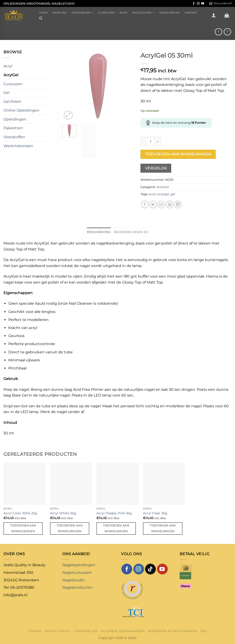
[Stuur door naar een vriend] (161, 204)
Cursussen (106, 13)
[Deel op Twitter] (153, 204)
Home (43, 13)
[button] (220, 3)
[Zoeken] (41, 18)
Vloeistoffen (14, 137)
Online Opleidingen (21, 110)
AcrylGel (163, 187)
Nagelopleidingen (79, 565)
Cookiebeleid (86, 631)
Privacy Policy (58, 631)
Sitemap (35, 631)
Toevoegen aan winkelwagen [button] (23, 528)
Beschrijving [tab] (99, 232)
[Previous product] (227, 32)
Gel (6, 93)
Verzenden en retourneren (173, 631)
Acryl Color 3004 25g (20, 513)
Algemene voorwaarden (123, 631)
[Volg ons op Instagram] (198, 4)
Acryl (8, 66)
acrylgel (163, 194)
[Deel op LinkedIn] (178, 204)
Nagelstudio (143, 13)
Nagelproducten (77, 587)
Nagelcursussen (77, 572)
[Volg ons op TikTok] (150, 569)
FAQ (204, 631)
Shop (123, 13)
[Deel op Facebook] (145, 204)
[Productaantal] (151, 141)
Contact (191, 13)
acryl (152, 194)
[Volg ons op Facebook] (194, 4)
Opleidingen (83, 13)
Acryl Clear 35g (155, 513)
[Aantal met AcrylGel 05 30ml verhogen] (158, 141)
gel (173, 194)
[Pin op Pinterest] (169, 204)
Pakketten (13, 128)
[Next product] (218, 32)
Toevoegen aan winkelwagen (178, 154)
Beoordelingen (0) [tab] (131, 232)
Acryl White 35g (63, 513)
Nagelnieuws (170, 13)
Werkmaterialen (18, 146)
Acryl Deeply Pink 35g (114, 513)
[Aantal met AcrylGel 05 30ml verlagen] (143, 141)
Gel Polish (12, 102)
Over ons (60, 13)
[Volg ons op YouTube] (203, 4)
